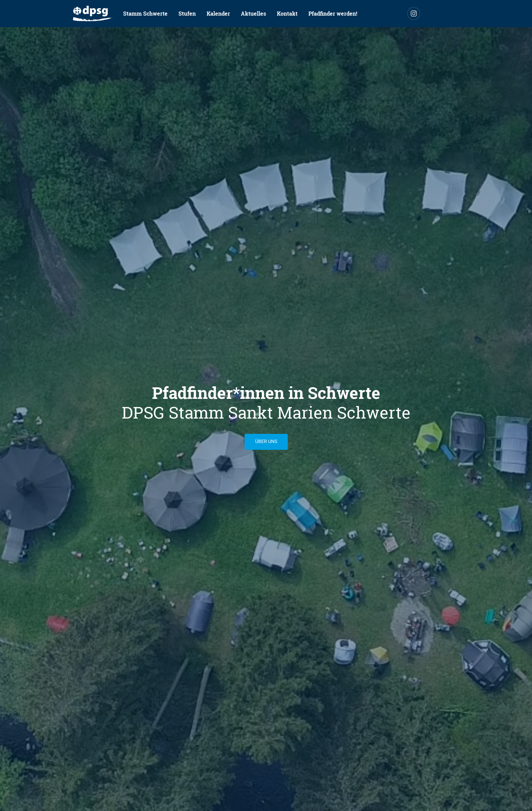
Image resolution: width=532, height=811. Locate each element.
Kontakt (287, 13)
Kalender (218, 13)
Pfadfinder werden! (333, 13)
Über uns (266, 441)
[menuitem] (93, 14)
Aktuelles (253, 13)
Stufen (187, 13)
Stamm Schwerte (145, 13)
